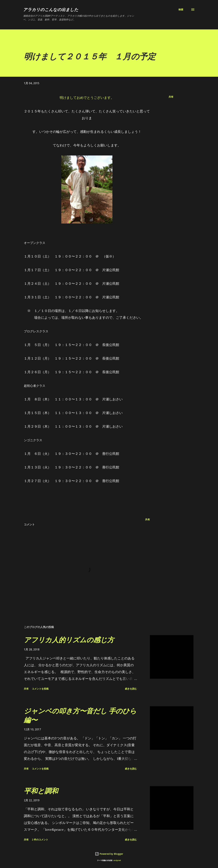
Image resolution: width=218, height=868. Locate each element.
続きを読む (131, 689)
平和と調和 (41, 791)
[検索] (181, 10)
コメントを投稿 (40, 689)
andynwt (117, 860)
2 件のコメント (40, 840)
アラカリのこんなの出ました (51, 9)
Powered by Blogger (109, 854)
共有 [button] (171, 97)
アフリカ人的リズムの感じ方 (69, 640)
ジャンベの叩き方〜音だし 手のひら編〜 (80, 715)
